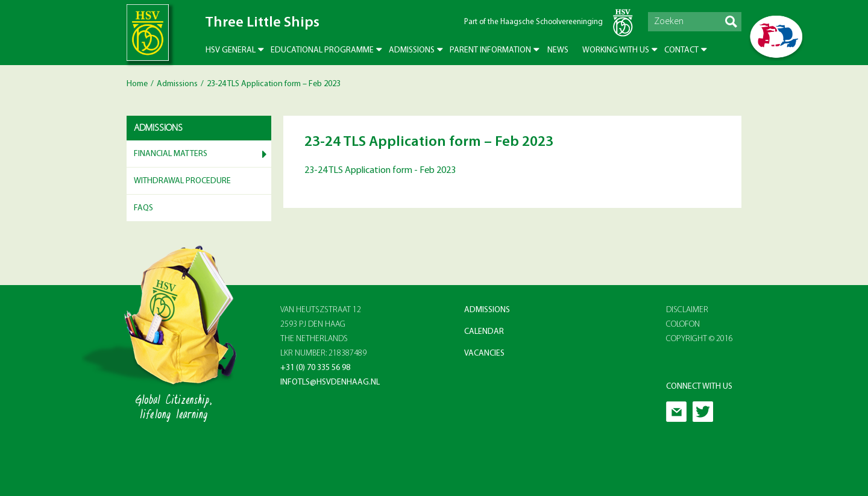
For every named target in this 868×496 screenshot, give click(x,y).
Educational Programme (322, 50)
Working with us (616, 50)
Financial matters (171, 154)
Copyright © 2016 (700, 339)
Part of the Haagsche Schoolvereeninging (533, 22)
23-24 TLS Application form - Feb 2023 (380, 171)
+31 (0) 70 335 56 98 (315, 368)
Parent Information (490, 50)
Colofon (683, 325)
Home (137, 84)
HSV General (231, 50)
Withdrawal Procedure (182, 181)
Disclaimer (687, 310)
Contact (681, 50)
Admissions (412, 50)
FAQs (143, 208)
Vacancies (484, 353)
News (558, 50)
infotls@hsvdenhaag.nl (330, 382)
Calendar (484, 332)
